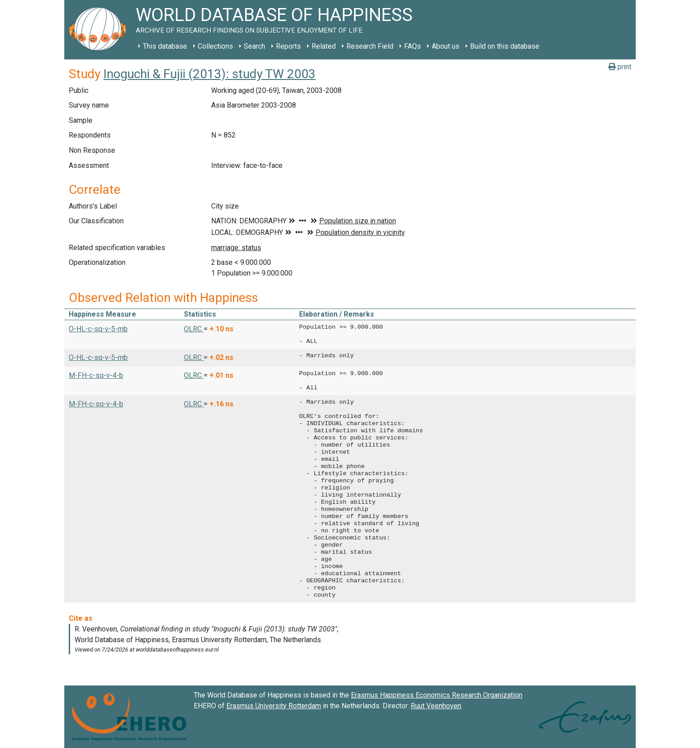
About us (446, 46)
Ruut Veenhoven (436, 706)
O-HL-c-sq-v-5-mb (98, 329)
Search (254, 46)
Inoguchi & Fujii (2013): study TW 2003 (210, 74)
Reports (288, 46)
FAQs (412, 46)
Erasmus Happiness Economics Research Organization (437, 695)
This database (165, 46)
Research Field (370, 46)
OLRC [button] (194, 329)
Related (324, 46)
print (620, 67)
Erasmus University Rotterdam (274, 706)
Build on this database (505, 46)
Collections (215, 46)
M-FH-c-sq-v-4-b (96, 375)
